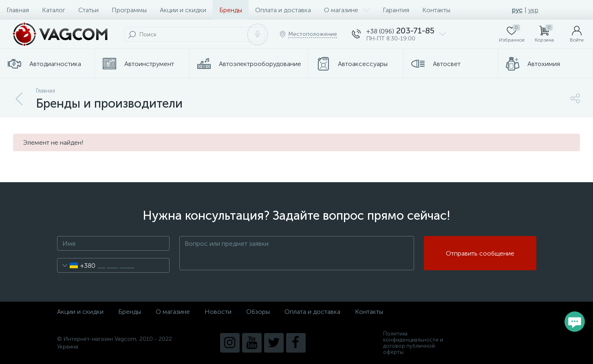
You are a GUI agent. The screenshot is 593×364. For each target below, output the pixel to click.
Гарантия (396, 10)
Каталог (54, 10)
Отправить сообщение (480, 253)
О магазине (347, 10)
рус (517, 10)
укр (533, 10)
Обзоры (258, 312)
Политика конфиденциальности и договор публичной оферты (413, 343)
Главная (18, 10)
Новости (218, 312)
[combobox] (76, 265)
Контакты (436, 10)
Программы (129, 10)
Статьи (88, 10)
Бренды (231, 10)
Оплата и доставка (283, 10)
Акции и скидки (183, 10)
